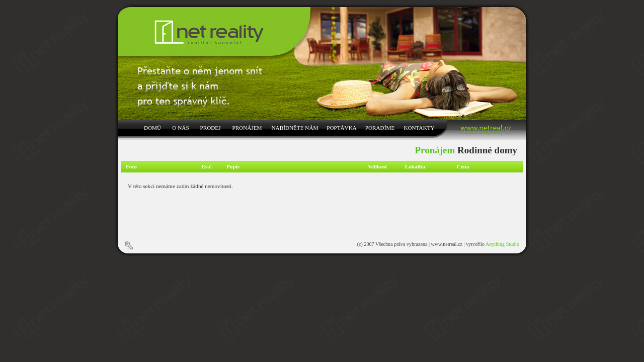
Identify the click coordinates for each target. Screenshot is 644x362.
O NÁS (180, 128)
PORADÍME (380, 128)
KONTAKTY (419, 128)
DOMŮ (152, 128)
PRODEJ (210, 128)
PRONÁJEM (247, 128)
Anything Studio (502, 244)
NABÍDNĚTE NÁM (295, 128)
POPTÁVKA (342, 128)
